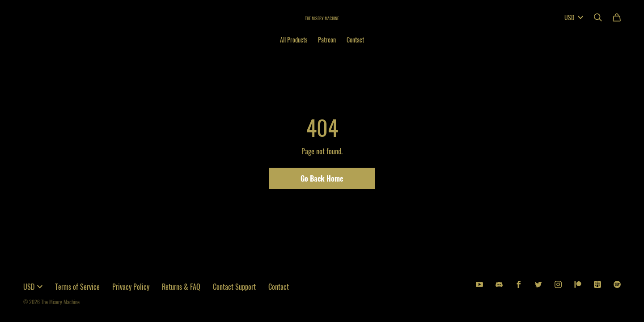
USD (574, 17)
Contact (355, 40)
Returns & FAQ (181, 287)
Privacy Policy (131, 287)
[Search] (598, 17)
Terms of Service (77, 287)
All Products (294, 40)
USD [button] (33, 287)
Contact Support (234, 287)
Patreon (327, 40)
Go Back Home (322, 178)
